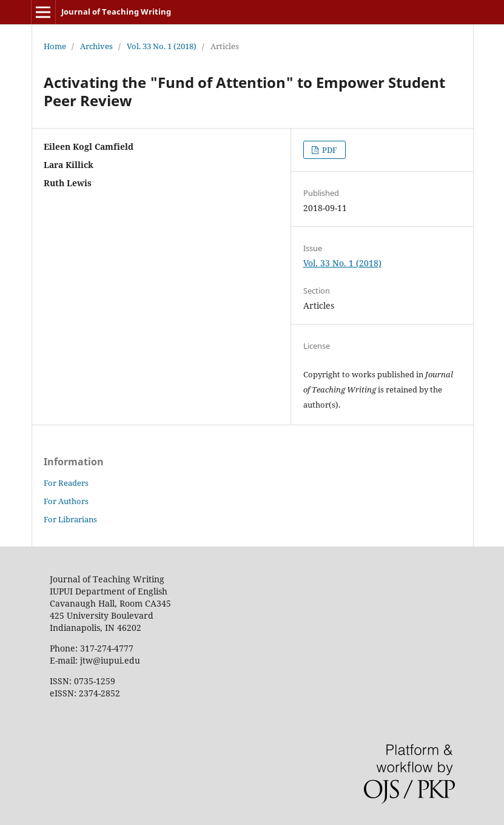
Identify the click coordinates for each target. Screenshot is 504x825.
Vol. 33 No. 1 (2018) (162, 46)
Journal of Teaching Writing (116, 12)
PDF (329, 150)
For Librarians (70, 519)
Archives (96, 46)
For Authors (66, 501)
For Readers (66, 483)
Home (55, 46)
